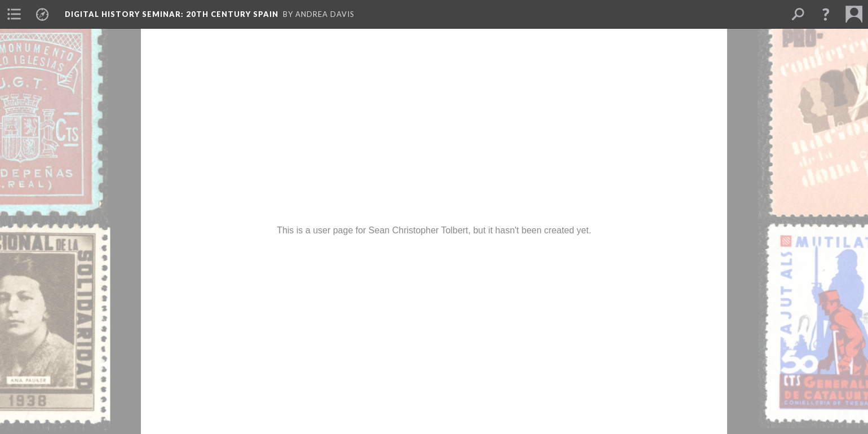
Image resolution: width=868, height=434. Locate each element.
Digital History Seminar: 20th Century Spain (172, 14)
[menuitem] (14, 14)
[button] (826, 14)
